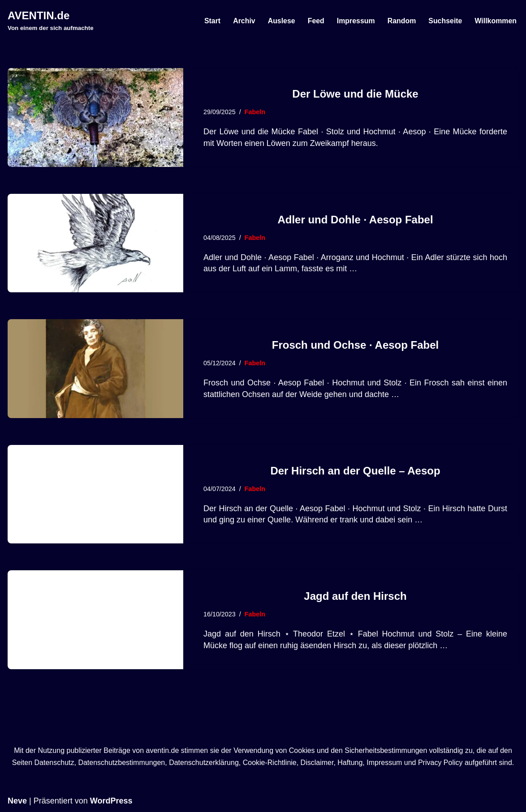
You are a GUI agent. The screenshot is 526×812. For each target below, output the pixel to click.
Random (401, 21)
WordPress (111, 801)
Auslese (280, 21)
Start (211, 21)
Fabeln (255, 112)
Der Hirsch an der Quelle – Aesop (355, 471)
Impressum (355, 21)
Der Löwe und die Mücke (355, 94)
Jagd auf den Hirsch (355, 596)
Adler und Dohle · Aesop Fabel (355, 220)
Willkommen (496, 21)
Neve (17, 801)
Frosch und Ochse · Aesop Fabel (356, 345)
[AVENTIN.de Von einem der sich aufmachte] (51, 21)
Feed (315, 21)
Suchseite (445, 21)
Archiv (243, 21)
